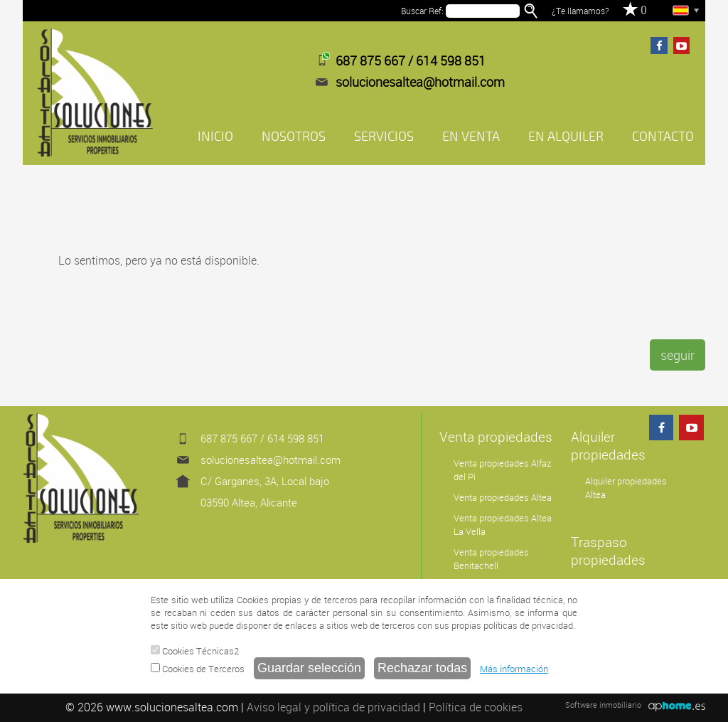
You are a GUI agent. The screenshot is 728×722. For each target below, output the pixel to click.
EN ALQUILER (566, 137)
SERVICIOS (384, 137)
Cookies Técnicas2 (195, 651)
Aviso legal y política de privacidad (333, 707)
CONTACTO (663, 137)
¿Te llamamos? (580, 11)
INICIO (215, 137)
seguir (678, 355)
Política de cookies (476, 707)
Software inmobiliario (603, 705)
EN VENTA (471, 137)
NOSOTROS (294, 137)
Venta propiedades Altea (503, 498)
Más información (514, 669)
